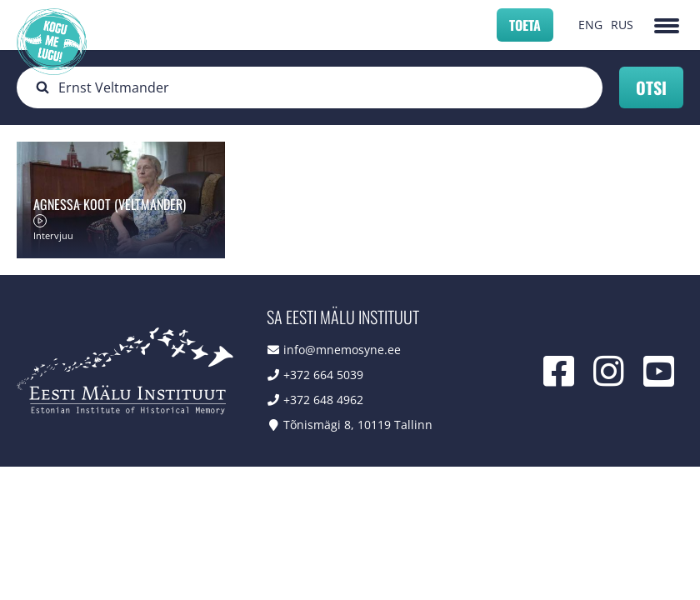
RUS (622, 25)
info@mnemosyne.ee (342, 350)
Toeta (525, 25)
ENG (590, 25)
